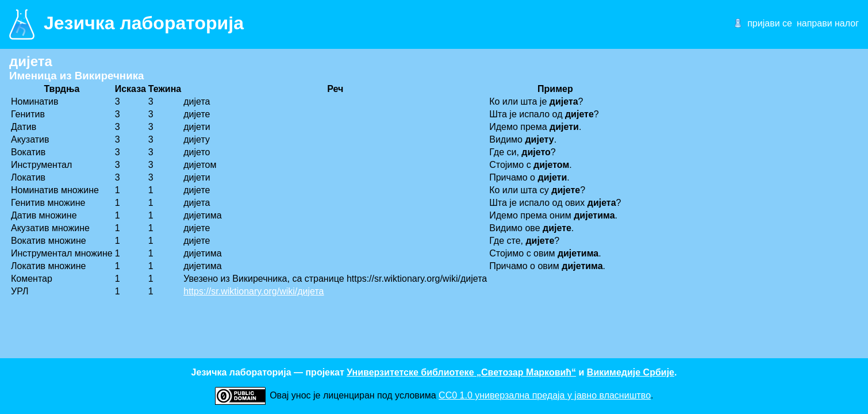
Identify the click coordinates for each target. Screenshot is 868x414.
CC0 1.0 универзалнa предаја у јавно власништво (545, 395)
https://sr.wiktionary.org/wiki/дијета (254, 291)
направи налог (828, 23)
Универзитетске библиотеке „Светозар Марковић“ (461, 372)
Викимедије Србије (631, 372)
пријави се (770, 23)
